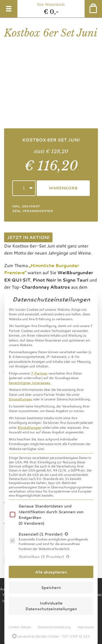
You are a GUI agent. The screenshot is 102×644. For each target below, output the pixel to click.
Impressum (86, 627)
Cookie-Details (20, 627)
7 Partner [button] (39, 373)
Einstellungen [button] (21, 399)
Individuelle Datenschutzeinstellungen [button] (51, 606)
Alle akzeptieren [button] (51, 572)
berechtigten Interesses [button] (29, 383)
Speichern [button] (51, 587)
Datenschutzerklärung (54, 627)
